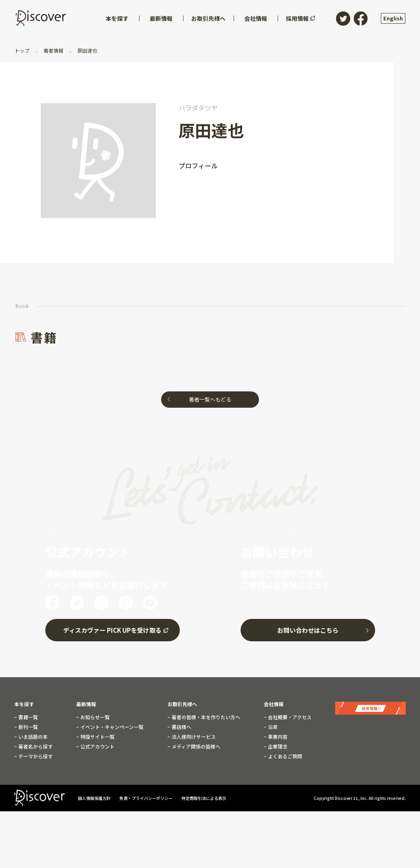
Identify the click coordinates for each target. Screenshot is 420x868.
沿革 (272, 727)
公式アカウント (97, 747)
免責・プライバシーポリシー (146, 798)
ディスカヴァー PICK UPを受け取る (112, 630)
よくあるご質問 (284, 756)
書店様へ (181, 727)
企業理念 (277, 747)
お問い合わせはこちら (308, 630)
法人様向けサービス (193, 737)
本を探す (24, 704)
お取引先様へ (182, 704)
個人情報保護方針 (95, 798)
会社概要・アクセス (289, 717)
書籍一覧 (28, 717)
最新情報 (86, 704)
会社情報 (274, 704)
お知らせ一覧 (94, 717)
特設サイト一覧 (97, 737)
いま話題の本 (32, 737)
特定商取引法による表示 (204, 798)
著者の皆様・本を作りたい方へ (205, 717)
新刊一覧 (28, 727)
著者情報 (53, 50)
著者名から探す (35, 747)
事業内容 (277, 737)
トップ (23, 50)
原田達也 (87, 50)
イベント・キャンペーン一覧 (111, 727)
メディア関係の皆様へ (195, 747)
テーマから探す (35, 756)
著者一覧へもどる (210, 399)
